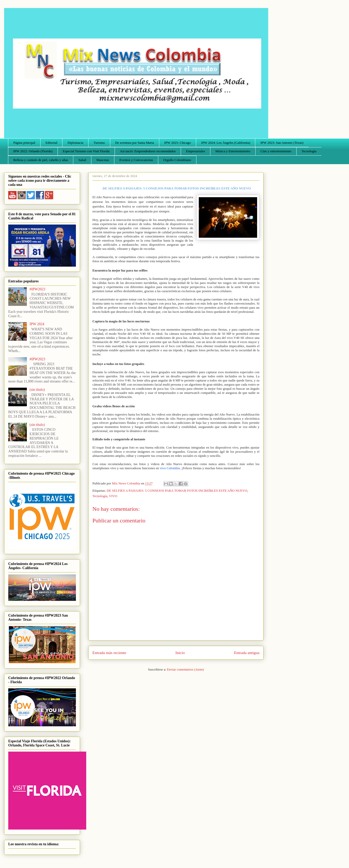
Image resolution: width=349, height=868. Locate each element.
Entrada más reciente (109, 653)
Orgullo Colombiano (177, 160)
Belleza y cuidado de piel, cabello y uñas (41, 160)
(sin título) (37, 390)
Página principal (24, 143)
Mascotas (103, 160)
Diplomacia (76, 143)
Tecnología (309, 151)
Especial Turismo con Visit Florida (86, 151)
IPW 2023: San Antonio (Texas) (282, 143)
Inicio (180, 653)
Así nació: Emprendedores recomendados (148, 151)
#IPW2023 (38, 289)
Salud (82, 160)
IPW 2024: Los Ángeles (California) (226, 143)
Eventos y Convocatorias (136, 160)
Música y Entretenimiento (233, 151)
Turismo (99, 143)
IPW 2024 (37, 324)
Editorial (51, 143)
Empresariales (196, 151)
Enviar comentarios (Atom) (185, 669)
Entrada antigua (247, 653)
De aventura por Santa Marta (134, 143)
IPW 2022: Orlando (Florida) (33, 151)
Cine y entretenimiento (276, 151)
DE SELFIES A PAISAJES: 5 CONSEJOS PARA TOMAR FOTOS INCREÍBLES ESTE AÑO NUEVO (177, 491)
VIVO (113, 496)
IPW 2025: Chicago (177, 143)
